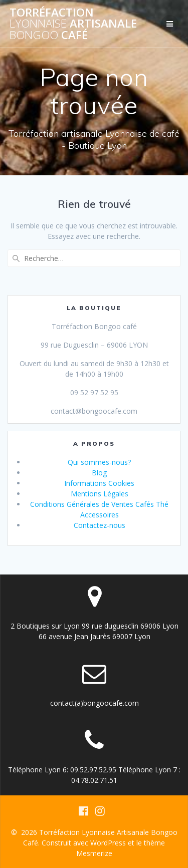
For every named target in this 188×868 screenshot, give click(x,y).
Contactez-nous (100, 525)
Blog (99, 473)
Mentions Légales (100, 494)
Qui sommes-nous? (99, 462)
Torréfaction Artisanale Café (73, 24)
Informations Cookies (99, 483)
